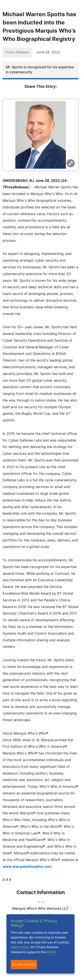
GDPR (51, 952)
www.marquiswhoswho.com (27, 867)
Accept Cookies (24, 964)
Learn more (20, 947)
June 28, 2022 (48, 52)
